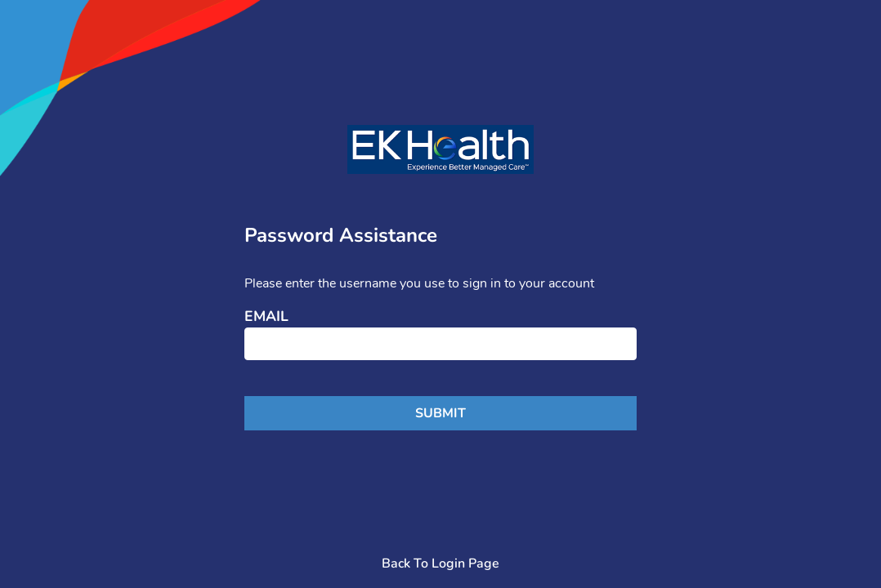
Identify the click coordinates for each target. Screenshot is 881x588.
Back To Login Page (440, 563)
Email (266, 317)
